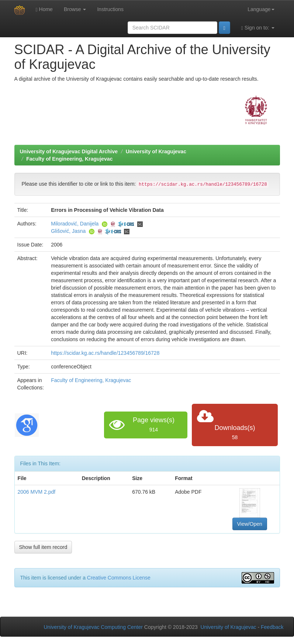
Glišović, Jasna (68, 231)
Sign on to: (258, 28)
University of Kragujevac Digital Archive (69, 151)
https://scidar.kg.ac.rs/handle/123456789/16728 (105, 353)
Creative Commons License (119, 578)
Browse (75, 9)
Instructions (110, 9)
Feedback (272, 627)
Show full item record (43, 547)
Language (261, 9)
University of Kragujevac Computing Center (93, 627)
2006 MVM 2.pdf (37, 492)
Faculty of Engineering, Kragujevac (69, 159)
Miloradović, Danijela (75, 224)
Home (44, 9)
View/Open (250, 524)
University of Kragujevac (156, 151)
